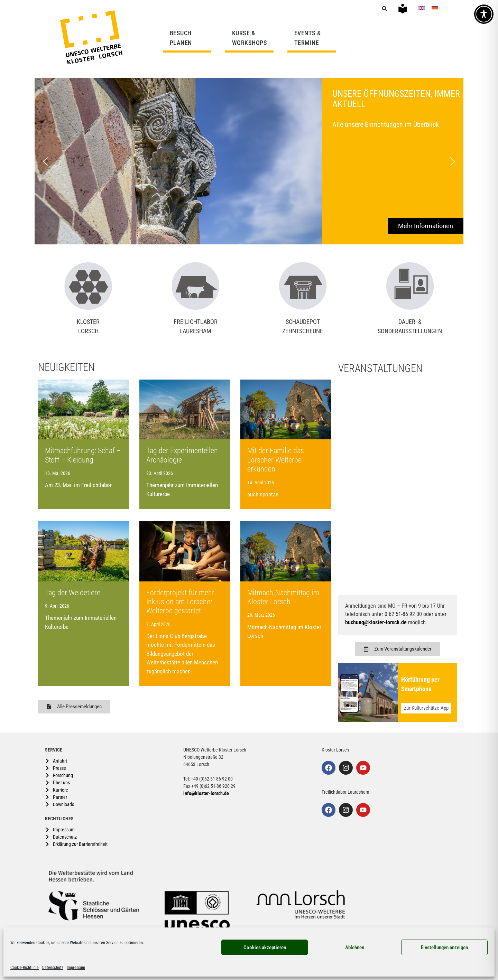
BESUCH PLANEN (183, 38)
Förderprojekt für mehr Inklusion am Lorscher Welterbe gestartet (180, 602)
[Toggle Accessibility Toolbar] (484, 14)
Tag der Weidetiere (73, 593)
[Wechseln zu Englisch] (422, 8)
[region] (249, 161)
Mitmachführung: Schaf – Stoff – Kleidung (83, 455)
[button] (385, 9)
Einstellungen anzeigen (444, 948)
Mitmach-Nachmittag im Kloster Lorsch (283, 597)
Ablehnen (355, 948)
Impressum (76, 968)
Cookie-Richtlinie (25, 968)
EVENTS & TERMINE (308, 38)
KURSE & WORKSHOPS (251, 38)
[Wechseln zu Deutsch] (435, 8)
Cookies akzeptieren (265, 948)
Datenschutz (53, 968)
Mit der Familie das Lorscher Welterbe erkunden (276, 460)
